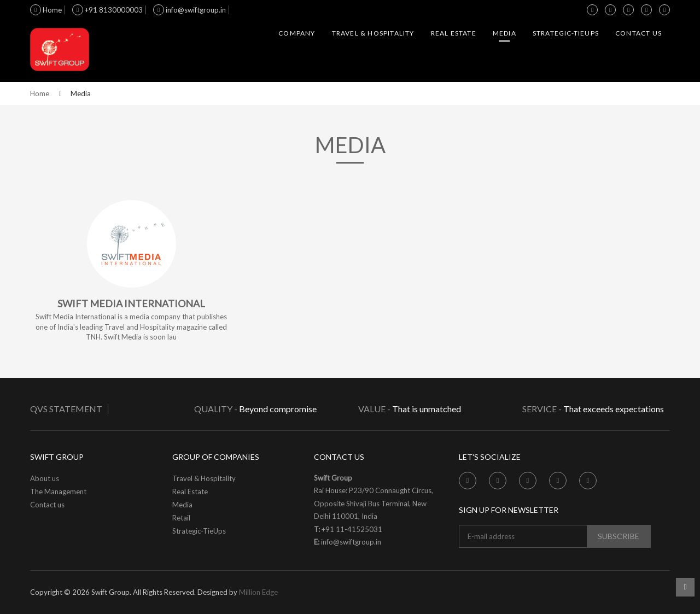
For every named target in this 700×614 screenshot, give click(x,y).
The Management (58, 492)
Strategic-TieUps (566, 33)
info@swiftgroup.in (189, 10)
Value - (374, 409)
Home (46, 10)
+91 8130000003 (107, 10)
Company (297, 33)
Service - (542, 409)
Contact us (638, 33)
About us (45, 478)
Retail (181, 518)
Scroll (685, 587)
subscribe (619, 536)
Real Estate (454, 33)
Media (504, 33)
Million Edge (258, 592)
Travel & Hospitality (373, 33)
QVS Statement (66, 409)
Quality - (217, 409)
